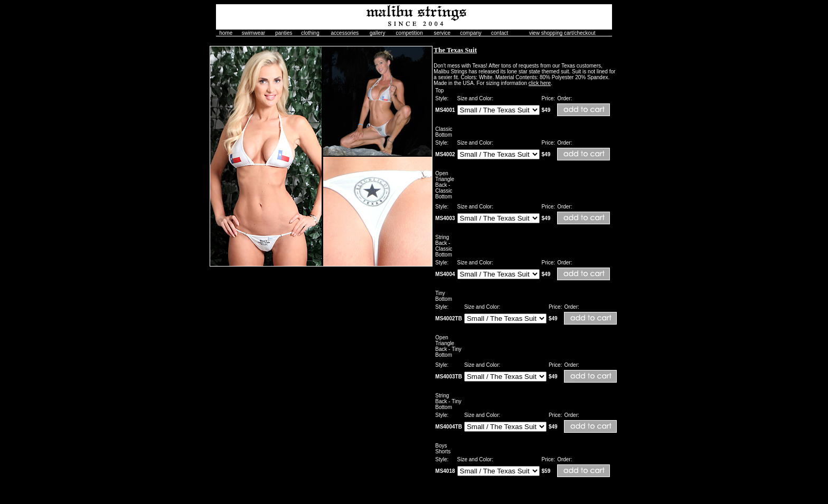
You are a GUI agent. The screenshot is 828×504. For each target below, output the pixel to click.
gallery (377, 33)
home (226, 33)
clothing (310, 33)
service (442, 33)
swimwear (253, 33)
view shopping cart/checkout (562, 33)
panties (284, 33)
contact (500, 33)
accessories (345, 33)
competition (410, 33)
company (471, 33)
